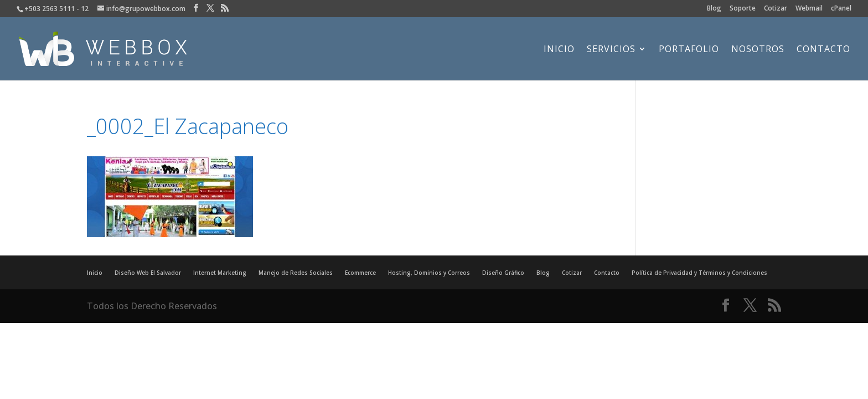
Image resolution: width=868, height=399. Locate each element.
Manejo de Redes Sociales (296, 273)
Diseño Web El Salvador (148, 273)
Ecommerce (360, 273)
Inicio (559, 50)
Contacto (823, 50)
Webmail (809, 9)
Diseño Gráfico (503, 273)
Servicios (611, 50)
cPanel (841, 9)
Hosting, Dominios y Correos (429, 273)
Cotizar (776, 9)
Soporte (743, 9)
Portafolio (689, 50)
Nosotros (758, 50)
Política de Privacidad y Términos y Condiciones (699, 273)
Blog (714, 9)
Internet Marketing (220, 273)
